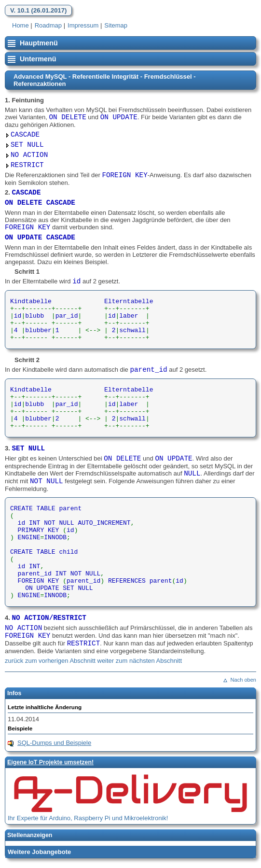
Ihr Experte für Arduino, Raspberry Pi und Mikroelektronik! (88, 818)
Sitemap (116, 25)
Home (21, 25)
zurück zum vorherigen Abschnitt (50, 661)
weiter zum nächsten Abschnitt (140, 661)
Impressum (83, 25)
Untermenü (38, 59)
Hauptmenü (39, 43)
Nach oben (243, 680)
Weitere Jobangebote (39, 852)
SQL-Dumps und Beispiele (54, 743)
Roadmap (48, 25)
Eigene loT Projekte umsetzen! (50, 762)
